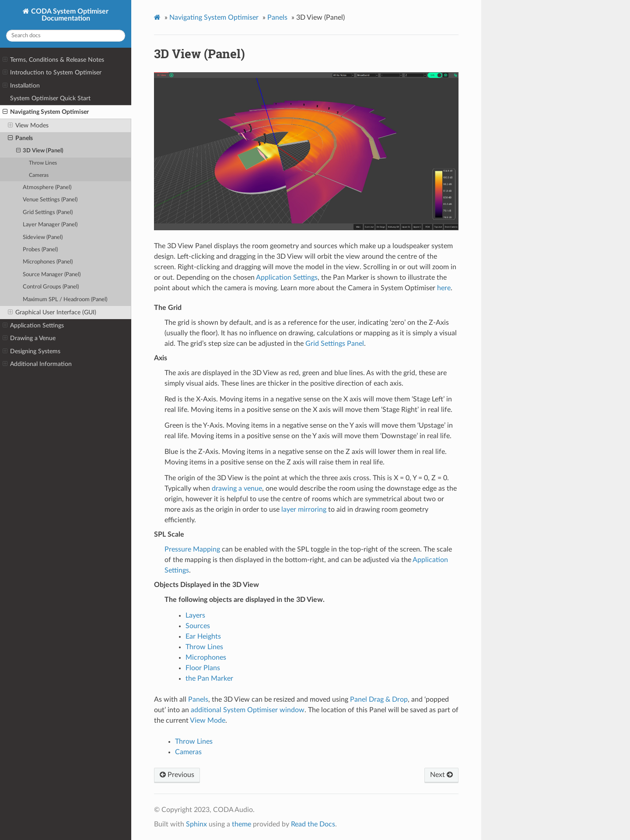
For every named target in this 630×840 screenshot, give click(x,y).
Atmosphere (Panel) (47, 188)
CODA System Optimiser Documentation (69, 15)
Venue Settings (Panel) (50, 200)
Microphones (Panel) (48, 262)
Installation (21, 86)
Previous (177, 775)
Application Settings (33, 326)
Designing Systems (31, 351)
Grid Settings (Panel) (48, 213)
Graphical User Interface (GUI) (52, 313)
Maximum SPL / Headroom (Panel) (65, 300)
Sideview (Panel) (43, 237)
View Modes (28, 126)
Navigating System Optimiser (46, 112)
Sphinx (196, 824)
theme (241, 824)
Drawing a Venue (29, 338)
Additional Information (37, 364)
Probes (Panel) (40, 250)
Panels (20, 138)
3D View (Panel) (40, 151)
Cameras (39, 175)
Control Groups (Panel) (51, 287)
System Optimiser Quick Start (50, 98)
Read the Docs (313, 824)
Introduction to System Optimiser (52, 73)
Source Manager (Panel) (52, 275)
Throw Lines (43, 163)
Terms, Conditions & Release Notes (53, 60)
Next (441, 775)
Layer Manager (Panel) (50, 225)
